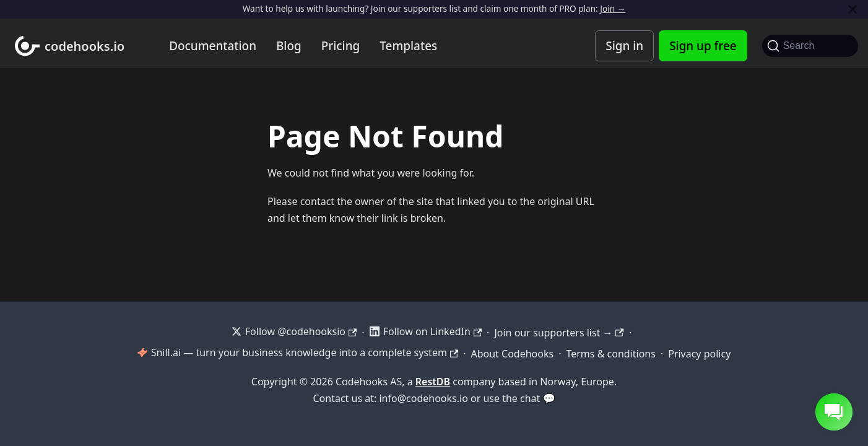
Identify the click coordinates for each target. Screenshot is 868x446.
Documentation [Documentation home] (213, 46)
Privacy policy (699, 354)
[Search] (810, 46)
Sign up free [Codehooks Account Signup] (703, 46)
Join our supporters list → (559, 333)
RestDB (433, 382)
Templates (408, 46)
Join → (613, 8)
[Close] (853, 9)
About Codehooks (512, 354)
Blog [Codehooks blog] (289, 46)
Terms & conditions (610, 354)
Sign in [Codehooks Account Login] (624, 46)
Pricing (341, 46)
